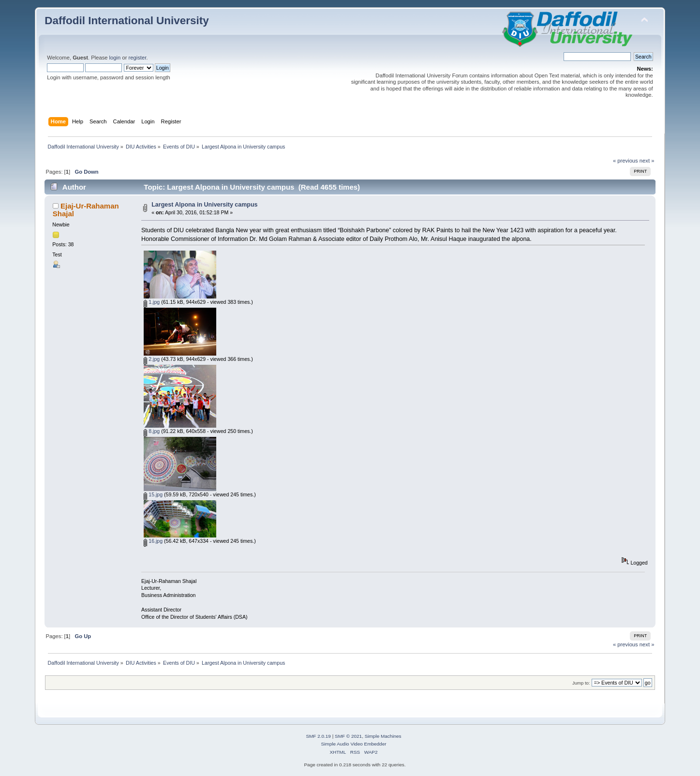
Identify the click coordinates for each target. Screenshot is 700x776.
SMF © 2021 (348, 736)
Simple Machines (383, 736)
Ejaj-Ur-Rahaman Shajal (86, 210)
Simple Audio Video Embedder (353, 744)
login (115, 58)
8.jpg (152, 431)
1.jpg (152, 302)
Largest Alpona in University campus (204, 205)
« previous (626, 161)
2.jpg (152, 359)
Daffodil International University (127, 21)
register (138, 58)
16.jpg (153, 541)
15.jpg (153, 494)
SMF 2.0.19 (318, 736)
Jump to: (581, 683)
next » (647, 161)
